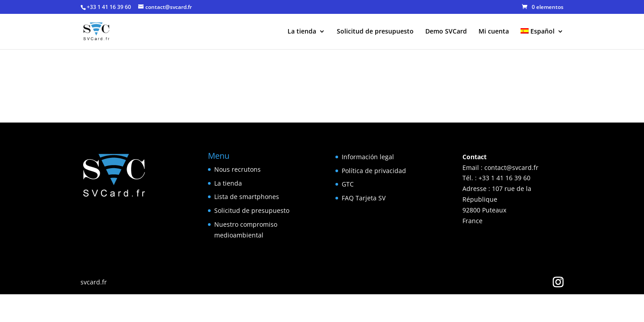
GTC (348, 184)
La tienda (302, 32)
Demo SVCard (446, 32)
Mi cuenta (494, 32)
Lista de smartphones (247, 197)
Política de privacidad (374, 171)
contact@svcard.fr (511, 167)
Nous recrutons (237, 169)
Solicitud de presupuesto (375, 32)
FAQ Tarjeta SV (364, 198)
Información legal (368, 157)
